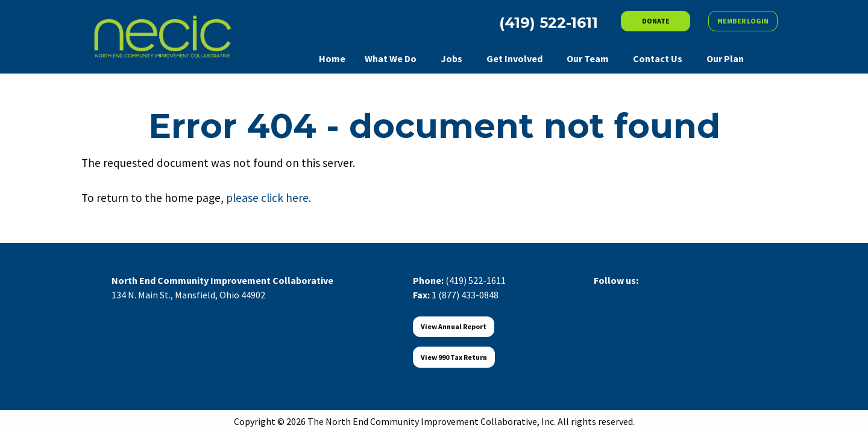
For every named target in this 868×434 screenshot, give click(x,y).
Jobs (451, 58)
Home (332, 58)
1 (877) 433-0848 (465, 295)
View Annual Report (454, 326)
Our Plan (725, 58)
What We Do (391, 58)
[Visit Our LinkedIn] (642, 294)
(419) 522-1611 (476, 280)
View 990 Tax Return (454, 357)
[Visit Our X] (623, 294)
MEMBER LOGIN (743, 21)
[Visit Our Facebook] (603, 294)
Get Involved (514, 58)
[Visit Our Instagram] (661, 294)
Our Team (588, 58)
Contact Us (658, 58)
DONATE (656, 21)
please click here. (269, 198)
